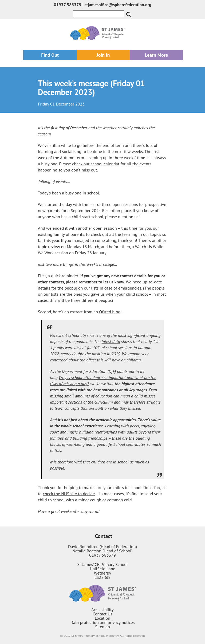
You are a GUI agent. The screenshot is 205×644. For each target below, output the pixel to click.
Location (102, 618)
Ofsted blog (110, 312)
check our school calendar (96, 164)
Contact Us (102, 614)
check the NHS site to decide (69, 494)
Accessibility (102, 610)
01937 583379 (67, 5)
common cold (120, 500)
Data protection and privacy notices (103, 622)
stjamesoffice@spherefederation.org (118, 5)
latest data (111, 341)
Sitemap (102, 627)
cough (96, 500)
